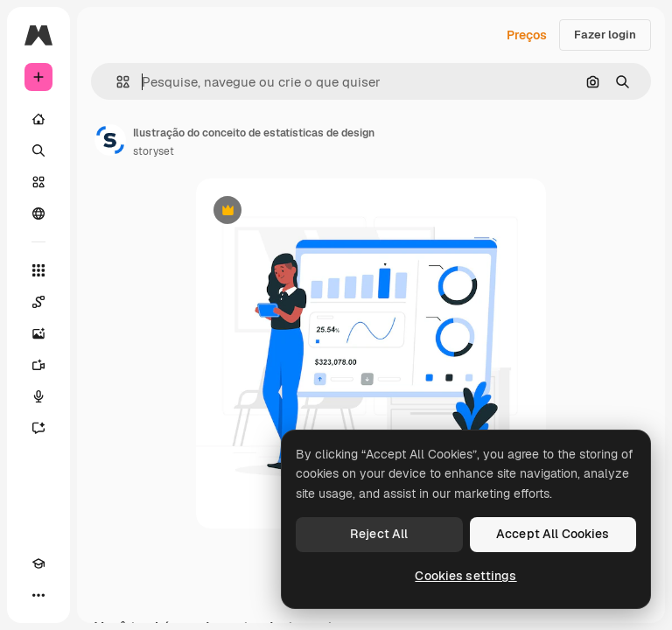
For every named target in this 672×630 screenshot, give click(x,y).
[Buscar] (38, 150)
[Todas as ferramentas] (38, 270)
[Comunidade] (38, 213)
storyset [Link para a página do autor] (154, 151)
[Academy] (38, 563)
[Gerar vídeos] (38, 365)
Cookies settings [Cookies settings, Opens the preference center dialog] (465, 576)
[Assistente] (38, 428)
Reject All (379, 534)
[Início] (38, 119)
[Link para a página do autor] (110, 140)
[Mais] (38, 595)
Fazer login (605, 35)
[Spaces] (38, 302)
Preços (527, 35)
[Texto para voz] (38, 396)
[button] (116, 82)
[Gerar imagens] (38, 333)
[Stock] (38, 182)
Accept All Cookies (553, 534)
